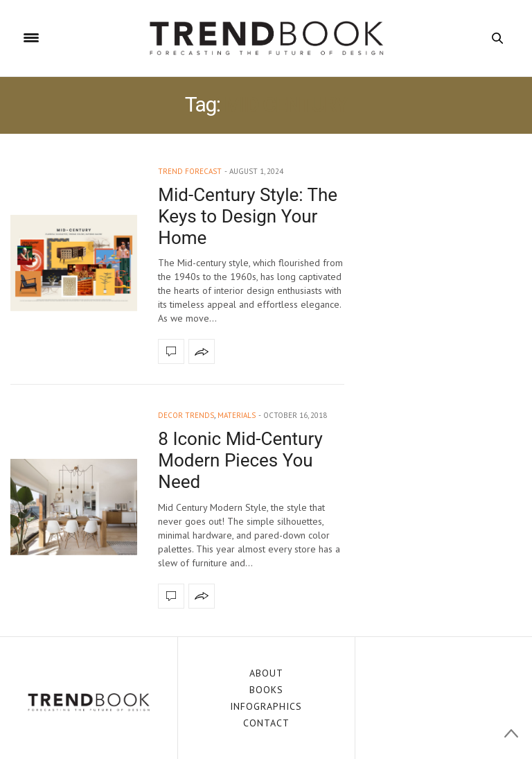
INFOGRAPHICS (266, 706)
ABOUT (266, 673)
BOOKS (266, 690)
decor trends (186, 415)
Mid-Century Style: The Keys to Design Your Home (248, 216)
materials (237, 415)
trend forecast (190, 171)
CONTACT (266, 723)
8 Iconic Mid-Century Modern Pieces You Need (240, 460)
